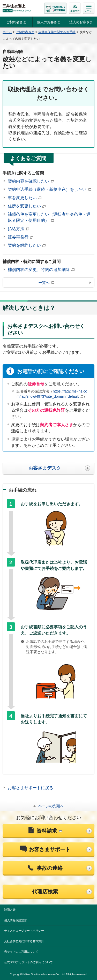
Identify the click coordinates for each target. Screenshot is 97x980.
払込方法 (18, 229)
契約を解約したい (27, 245)
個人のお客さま (49, 22)
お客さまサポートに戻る (31, 788)
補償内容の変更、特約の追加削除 (41, 270)
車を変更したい (25, 198)
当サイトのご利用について (21, 952)
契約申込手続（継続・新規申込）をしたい (49, 189)
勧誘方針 (10, 910)
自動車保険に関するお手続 (57, 32)
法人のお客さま (81, 22)
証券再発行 (20, 237)
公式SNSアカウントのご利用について (28, 962)
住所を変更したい (27, 206)
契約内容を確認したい (31, 181)
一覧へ (46, 283)
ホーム (7, 32)
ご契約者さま (16, 22)
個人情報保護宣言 (16, 920)
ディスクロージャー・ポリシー (24, 931)
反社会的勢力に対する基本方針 (24, 941)
